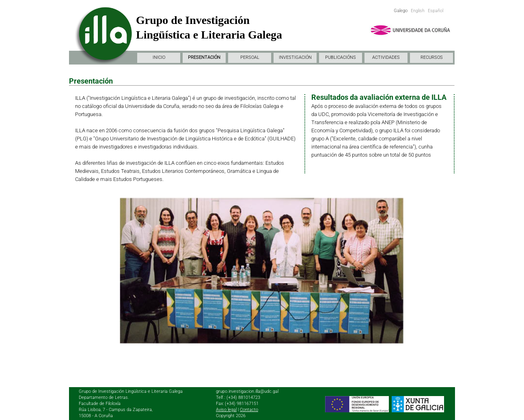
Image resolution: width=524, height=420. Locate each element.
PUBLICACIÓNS (341, 57)
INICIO (159, 57)
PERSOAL (250, 57)
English (418, 11)
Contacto (249, 410)
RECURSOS (432, 57)
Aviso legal (226, 410)
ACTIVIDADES (386, 57)
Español (436, 11)
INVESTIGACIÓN (295, 57)
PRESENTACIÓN (204, 57)
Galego (401, 11)
